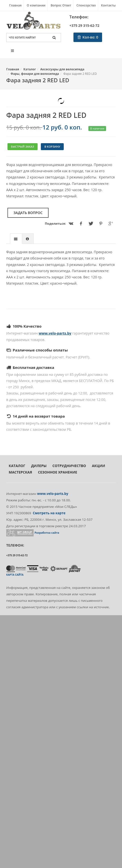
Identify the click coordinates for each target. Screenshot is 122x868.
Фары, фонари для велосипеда (35, 74)
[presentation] (16, 239)
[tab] (16, 239)
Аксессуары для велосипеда (62, 69)
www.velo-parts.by (55, 333)
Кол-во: (88, 37)
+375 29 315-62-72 (84, 25)
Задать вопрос (28, 213)
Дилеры (39, 466)
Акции (98, 466)
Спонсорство (86, 5)
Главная (15, 5)
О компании (36, 5)
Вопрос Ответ (61, 5)
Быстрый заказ (23, 147)
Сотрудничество (69, 466)
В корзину (52, 147)
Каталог (30, 69)
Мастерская (20, 472)
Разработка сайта (47, 533)
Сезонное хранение (57, 472)
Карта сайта (15, 575)
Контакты (108, 5)
